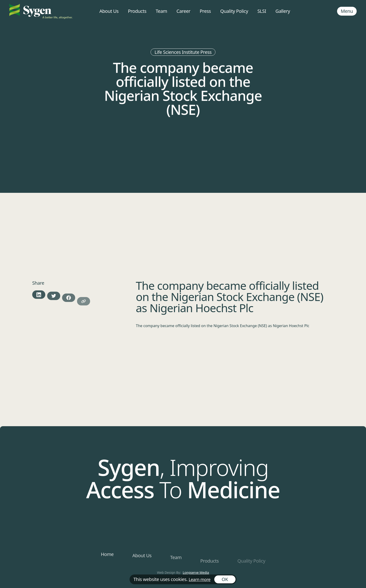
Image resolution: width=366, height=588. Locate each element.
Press (205, 11)
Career (183, 11)
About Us (109, 11)
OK (225, 579)
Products (137, 11)
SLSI (262, 11)
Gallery (283, 11)
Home (107, 555)
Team (161, 11)
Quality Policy (234, 11)
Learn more (199, 579)
